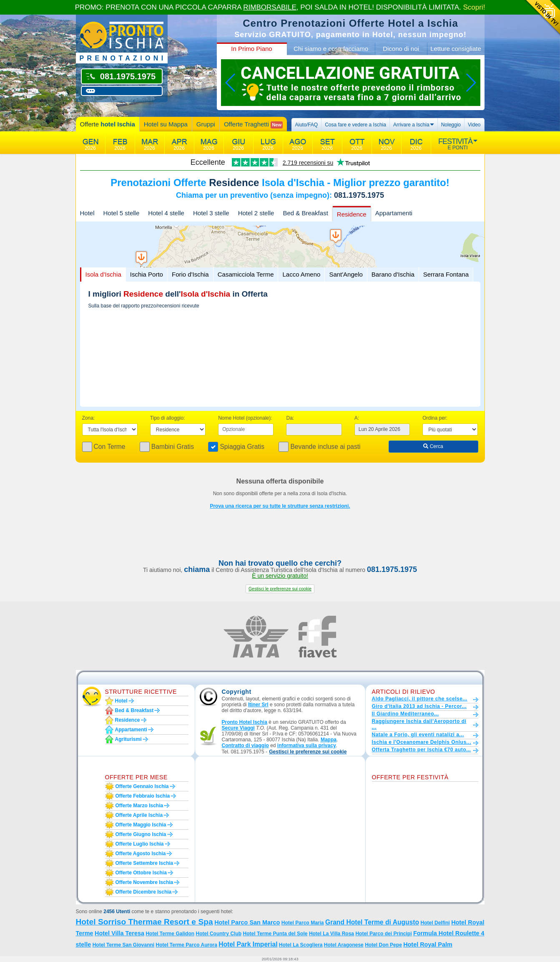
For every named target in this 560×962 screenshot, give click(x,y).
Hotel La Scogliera (301, 945)
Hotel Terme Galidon (170, 934)
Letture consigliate (456, 49)
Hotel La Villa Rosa (331, 934)
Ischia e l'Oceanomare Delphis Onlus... (422, 742)
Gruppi (206, 124)
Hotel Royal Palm (428, 944)
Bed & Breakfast (305, 213)
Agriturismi (128, 739)
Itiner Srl (258, 705)
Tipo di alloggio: (168, 418)
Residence (352, 214)
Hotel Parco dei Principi (383, 934)
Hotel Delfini (435, 923)
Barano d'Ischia (393, 274)
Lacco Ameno (301, 274)
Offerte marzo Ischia (139, 806)
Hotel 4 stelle (166, 213)
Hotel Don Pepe (383, 945)
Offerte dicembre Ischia (144, 892)
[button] (280, 589)
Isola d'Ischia (103, 274)
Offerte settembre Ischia (144, 863)
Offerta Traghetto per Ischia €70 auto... (422, 750)
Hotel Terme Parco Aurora (186, 945)
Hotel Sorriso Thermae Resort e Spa (144, 922)
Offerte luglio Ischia (140, 844)
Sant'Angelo (346, 274)
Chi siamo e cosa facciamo (331, 49)
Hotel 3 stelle (211, 213)
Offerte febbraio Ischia (143, 796)
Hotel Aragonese (344, 945)
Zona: (89, 418)
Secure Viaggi (238, 728)
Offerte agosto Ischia (141, 854)
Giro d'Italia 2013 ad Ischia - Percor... (419, 706)
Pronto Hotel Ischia (245, 722)
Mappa (329, 740)
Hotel (87, 213)
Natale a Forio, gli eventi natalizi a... (418, 735)
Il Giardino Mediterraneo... (406, 714)
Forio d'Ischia (190, 274)
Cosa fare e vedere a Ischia (355, 125)
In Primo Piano (251, 49)
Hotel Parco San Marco (247, 922)
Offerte (108, 124)
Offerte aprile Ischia (139, 815)
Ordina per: (435, 418)
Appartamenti (394, 213)
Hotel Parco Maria (303, 923)
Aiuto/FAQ (306, 125)
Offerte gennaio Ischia (142, 786)
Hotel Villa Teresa (119, 933)
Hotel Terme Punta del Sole (275, 934)
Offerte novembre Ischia (144, 882)
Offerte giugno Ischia (141, 834)
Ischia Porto (147, 274)
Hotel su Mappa (166, 124)
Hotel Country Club (219, 934)
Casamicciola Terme (246, 274)
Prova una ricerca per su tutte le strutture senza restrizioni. (280, 506)
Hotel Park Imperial (248, 944)
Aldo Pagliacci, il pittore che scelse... (420, 699)
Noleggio (451, 125)
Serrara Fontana (446, 274)
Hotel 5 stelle (122, 213)
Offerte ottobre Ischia (141, 873)
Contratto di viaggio (245, 745)
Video (474, 125)
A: (357, 418)
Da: (290, 418)
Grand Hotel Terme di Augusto (372, 922)
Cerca (433, 446)
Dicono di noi (401, 49)
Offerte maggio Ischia (141, 825)
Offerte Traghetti (253, 125)
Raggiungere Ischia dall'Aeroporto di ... (419, 724)
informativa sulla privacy (307, 745)
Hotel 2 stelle (256, 213)
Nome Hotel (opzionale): (245, 418)
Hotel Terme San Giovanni (123, 945)
